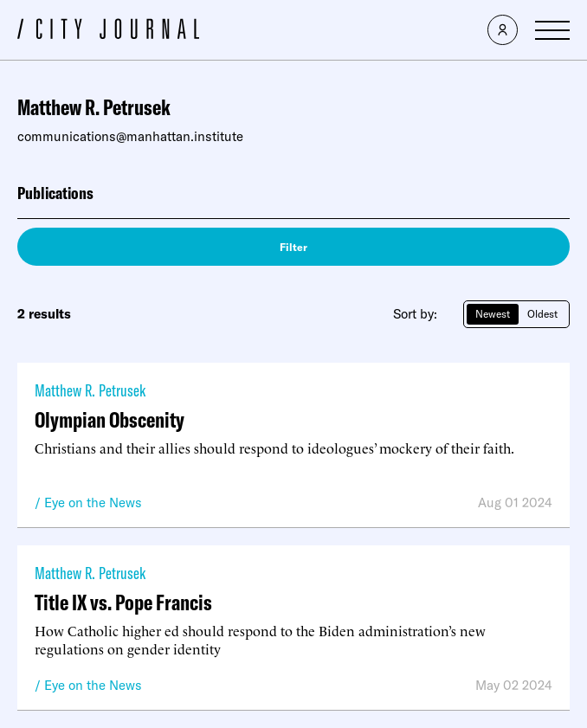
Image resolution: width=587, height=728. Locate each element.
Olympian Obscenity (110, 419)
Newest (493, 314)
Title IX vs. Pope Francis (123, 602)
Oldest (542, 314)
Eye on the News (93, 503)
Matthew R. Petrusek (90, 390)
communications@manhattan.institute (130, 136)
